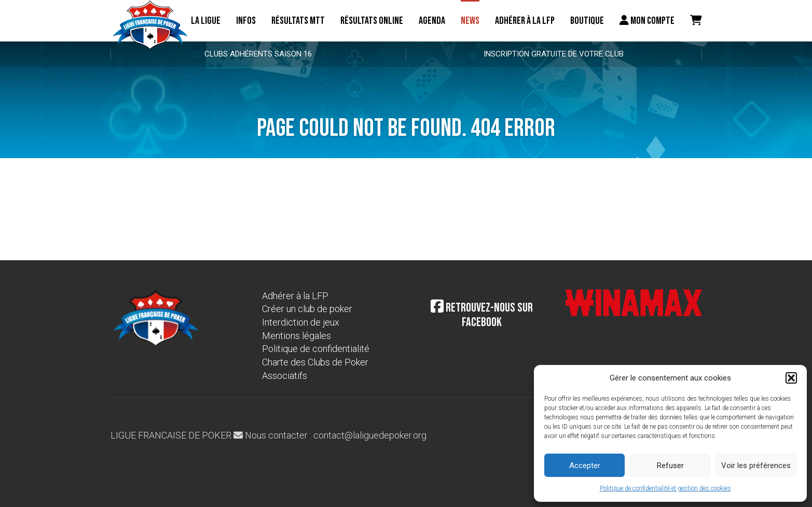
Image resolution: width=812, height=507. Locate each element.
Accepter (585, 466)
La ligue (206, 21)
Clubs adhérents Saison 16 (258, 54)
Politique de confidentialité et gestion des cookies (665, 488)
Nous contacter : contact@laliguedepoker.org (330, 435)
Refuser (670, 466)
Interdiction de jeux (301, 322)
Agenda (432, 21)
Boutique (587, 21)
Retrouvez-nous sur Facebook (482, 315)
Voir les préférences (756, 466)
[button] (791, 378)
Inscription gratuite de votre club (554, 54)
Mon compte (647, 21)
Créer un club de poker (307, 309)
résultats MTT (298, 21)
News (470, 21)
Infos (246, 21)
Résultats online (372, 21)
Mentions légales (297, 336)
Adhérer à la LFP (525, 21)
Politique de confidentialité (316, 349)
